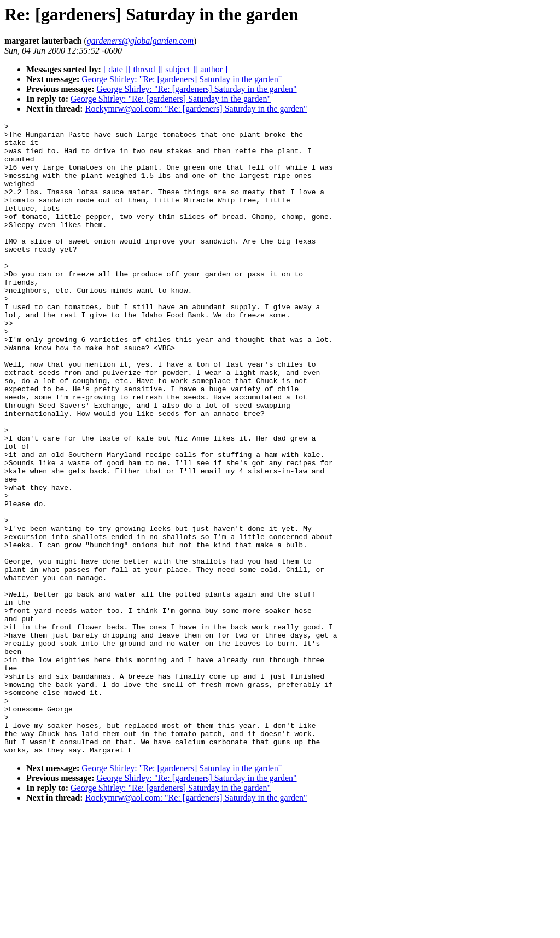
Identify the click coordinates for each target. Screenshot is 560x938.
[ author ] (212, 69)
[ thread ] (144, 69)
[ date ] (116, 69)
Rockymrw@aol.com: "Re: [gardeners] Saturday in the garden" (196, 109)
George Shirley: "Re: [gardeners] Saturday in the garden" (182, 79)
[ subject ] (178, 69)
